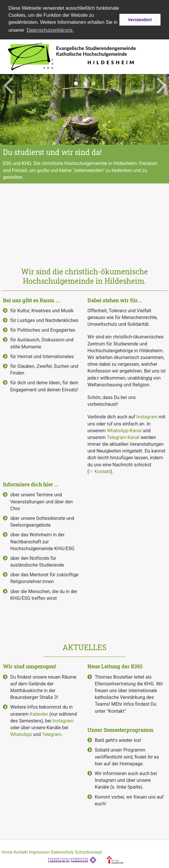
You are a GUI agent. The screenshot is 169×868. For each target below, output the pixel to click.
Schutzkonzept (88, 852)
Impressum (39, 852)
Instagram (147, 417)
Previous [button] (8, 84)
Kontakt (102, 471)
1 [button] (76, 84)
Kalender (39, 714)
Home (7, 852)
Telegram (52, 734)
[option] (84, 132)
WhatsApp (21, 734)
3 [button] (93, 84)
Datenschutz (62, 852)
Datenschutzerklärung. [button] (50, 30)
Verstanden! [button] (140, 20)
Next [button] (162, 84)
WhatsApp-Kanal (124, 431)
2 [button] (84, 84)
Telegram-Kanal (123, 437)
